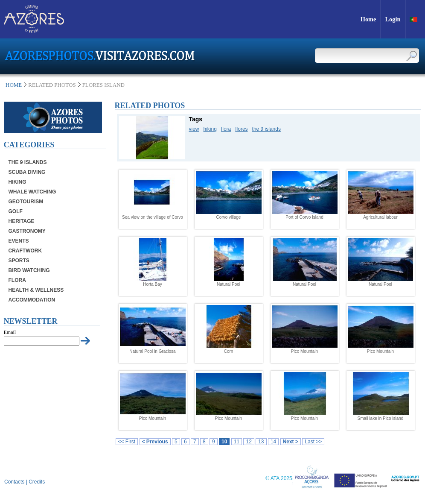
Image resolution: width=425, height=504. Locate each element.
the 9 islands (266, 129)
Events (19, 241)
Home (14, 85)
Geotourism (26, 202)
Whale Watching (32, 192)
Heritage (22, 221)
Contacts (14, 482)
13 (261, 442)
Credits (37, 482)
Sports (19, 261)
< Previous (155, 442)
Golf (16, 211)
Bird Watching (29, 270)
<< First (127, 442)
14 (273, 442)
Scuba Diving (27, 172)
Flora (17, 280)
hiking (210, 129)
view (194, 129)
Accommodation (32, 300)
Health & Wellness (36, 290)
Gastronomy (27, 231)
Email (10, 332)
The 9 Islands (28, 162)
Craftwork (25, 251)
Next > (291, 442)
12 (249, 442)
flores (241, 129)
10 (224, 442)
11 (237, 442)
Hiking (17, 182)
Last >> (313, 442)
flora (226, 129)
